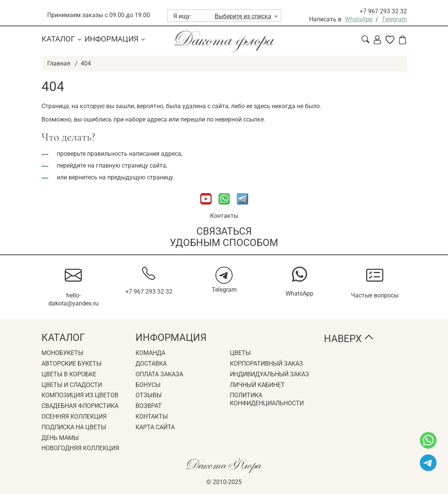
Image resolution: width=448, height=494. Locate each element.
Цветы (240, 353)
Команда (150, 353)
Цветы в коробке (69, 374)
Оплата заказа (159, 374)
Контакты (224, 216)
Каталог (58, 39)
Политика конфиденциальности (267, 399)
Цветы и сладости (72, 385)
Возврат (149, 406)
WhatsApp (359, 19)
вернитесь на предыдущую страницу (121, 177)
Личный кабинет (257, 385)
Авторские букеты (72, 364)
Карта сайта (155, 427)
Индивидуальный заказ (269, 374)
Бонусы (148, 385)
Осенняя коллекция (74, 416)
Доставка (151, 364)
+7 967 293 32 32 (383, 11)
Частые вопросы (375, 295)
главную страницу (122, 165)
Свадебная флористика (80, 406)
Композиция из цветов (80, 395)
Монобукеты (62, 353)
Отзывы (149, 395)
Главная (59, 63)
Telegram (394, 19)
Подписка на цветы (74, 427)
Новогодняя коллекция (80, 448)
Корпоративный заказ (266, 364)
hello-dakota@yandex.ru (73, 299)
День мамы (60, 438)
